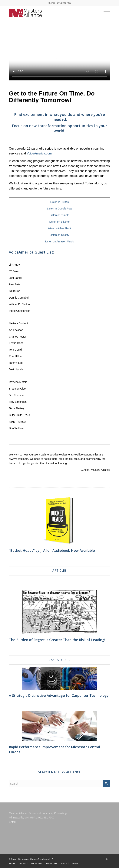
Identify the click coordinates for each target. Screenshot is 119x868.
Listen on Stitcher (59, 222)
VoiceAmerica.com (39, 153)
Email (12, 822)
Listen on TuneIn (60, 215)
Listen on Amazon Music (60, 241)
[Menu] (105, 13)
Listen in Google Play (59, 209)
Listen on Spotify (60, 235)
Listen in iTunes (60, 202)
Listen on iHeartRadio (59, 228)
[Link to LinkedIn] (107, 859)
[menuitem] (12, 863)
